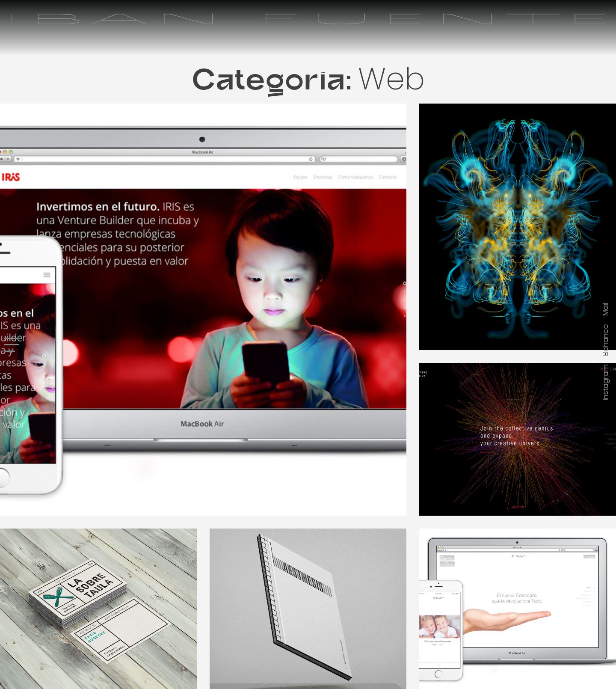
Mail (605, 309)
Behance (605, 340)
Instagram (605, 383)
